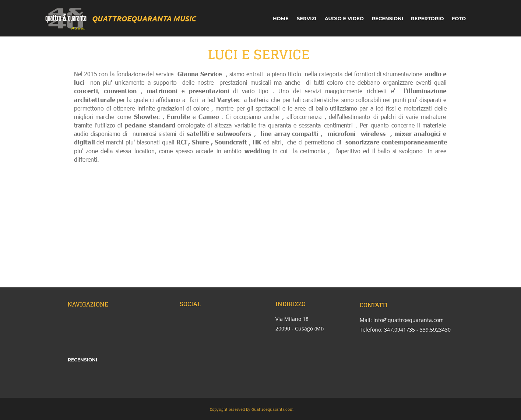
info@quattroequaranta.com (409, 320)
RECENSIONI (82, 360)
